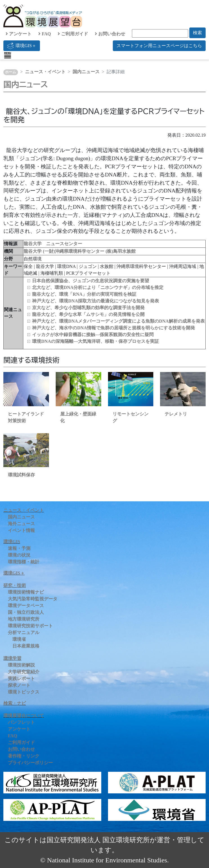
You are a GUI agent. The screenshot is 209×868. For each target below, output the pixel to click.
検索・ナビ (15, 703)
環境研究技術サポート (30, 626)
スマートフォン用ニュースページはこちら (159, 46)
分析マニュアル (24, 632)
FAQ (45, 34)
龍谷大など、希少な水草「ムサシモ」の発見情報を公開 (88, 314)
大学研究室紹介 (24, 672)
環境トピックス (24, 692)
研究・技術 (15, 585)
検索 (197, 33)
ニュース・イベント (45, 72)
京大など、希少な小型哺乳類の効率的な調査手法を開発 (88, 308)
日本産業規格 (26, 646)
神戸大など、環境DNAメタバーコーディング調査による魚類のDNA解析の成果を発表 (118, 321)
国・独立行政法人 (26, 612)
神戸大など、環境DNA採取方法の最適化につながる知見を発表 (95, 301)
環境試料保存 (21, 475)
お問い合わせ (110, 34)
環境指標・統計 (24, 562)
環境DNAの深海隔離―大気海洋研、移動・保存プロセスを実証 (95, 341)
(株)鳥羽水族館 (121, 251)
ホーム (11, 72)
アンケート (19, 34)
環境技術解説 (21, 665)
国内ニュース (86, 72)
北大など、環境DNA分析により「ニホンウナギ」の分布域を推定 (98, 287)
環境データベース (26, 606)
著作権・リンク (24, 756)
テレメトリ (176, 414)
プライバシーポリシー (30, 763)
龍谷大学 (33, 251)
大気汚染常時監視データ (33, 599)
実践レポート (21, 678)
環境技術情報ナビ (26, 592)
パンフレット (21, 722)
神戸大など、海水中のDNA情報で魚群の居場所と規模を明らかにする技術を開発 (114, 328)
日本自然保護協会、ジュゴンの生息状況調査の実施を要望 (91, 281)
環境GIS (12, 542)
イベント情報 (21, 530)
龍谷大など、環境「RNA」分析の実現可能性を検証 (84, 294)
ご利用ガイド (73, 34)
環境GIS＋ (22, 46)
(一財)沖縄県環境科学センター (74, 251)
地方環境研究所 (24, 619)
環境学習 (12, 658)
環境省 (19, 639)
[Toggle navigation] (8, 55)
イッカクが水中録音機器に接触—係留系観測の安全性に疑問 (93, 335)
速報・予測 (19, 548)
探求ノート (19, 685)
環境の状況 (19, 555)
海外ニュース (21, 524)
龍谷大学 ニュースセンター (53, 244)
